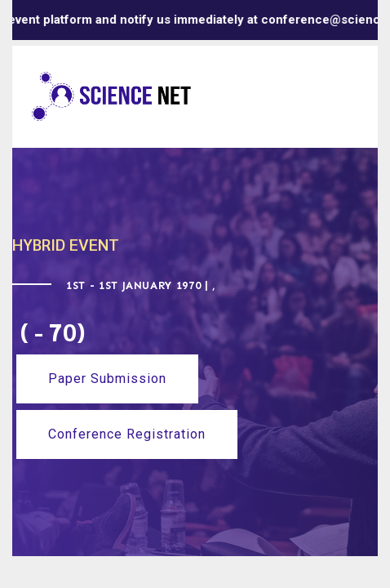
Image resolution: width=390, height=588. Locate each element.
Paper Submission (107, 379)
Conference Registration (127, 434)
